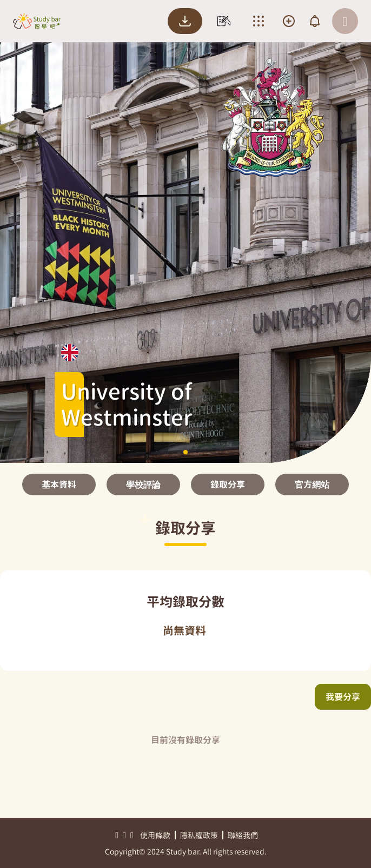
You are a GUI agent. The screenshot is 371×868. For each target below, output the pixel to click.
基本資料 (59, 485)
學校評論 (143, 485)
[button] (186, 452)
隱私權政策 (199, 835)
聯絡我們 (243, 835)
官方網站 (312, 485)
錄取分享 (228, 485)
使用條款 (155, 835)
